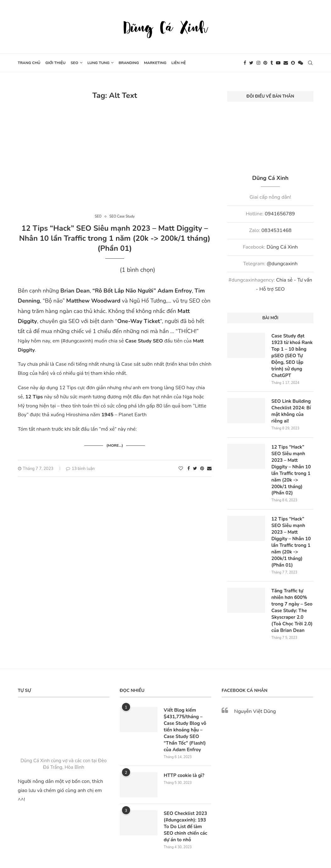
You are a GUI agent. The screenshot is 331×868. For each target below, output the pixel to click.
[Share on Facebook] (189, 466)
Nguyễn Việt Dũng (255, 684)
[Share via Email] (209, 466)
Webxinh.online (183, 845)
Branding (129, 63)
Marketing (155, 63)
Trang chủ (29, 63)
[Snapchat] (293, 63)
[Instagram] (258, 63)
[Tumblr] (272, 63)
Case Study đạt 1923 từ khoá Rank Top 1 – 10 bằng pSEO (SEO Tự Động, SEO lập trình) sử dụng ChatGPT (291, 354)
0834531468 (276, 230)
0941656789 (280, 214)
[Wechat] (301, 63)
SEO (74, 63)
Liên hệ (179, 63)
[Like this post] (181, 466)
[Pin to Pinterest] (202, 466)
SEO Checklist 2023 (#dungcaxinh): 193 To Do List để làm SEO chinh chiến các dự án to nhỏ (187, 796)
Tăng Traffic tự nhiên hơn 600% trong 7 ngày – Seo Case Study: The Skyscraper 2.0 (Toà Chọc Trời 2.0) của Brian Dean (291, 585)
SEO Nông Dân (215, 845)
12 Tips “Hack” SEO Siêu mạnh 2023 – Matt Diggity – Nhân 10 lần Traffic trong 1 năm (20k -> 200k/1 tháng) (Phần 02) (292, 461)
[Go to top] (165, 859)
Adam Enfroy (175, 291)
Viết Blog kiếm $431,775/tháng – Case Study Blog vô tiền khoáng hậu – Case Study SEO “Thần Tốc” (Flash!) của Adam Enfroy (188, 701)
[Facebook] (245, 63)
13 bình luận (80, 466)
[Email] (286, 63)
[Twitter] (251, 63)
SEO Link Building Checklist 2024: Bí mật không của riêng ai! (292, 407)
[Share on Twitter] (195, 466)
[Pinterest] (265, 63)
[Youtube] (278, 63)
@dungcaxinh (282, 264)
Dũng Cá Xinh (282, 247)
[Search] (310, 63)
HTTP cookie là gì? (183, 745)
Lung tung (98, 63)
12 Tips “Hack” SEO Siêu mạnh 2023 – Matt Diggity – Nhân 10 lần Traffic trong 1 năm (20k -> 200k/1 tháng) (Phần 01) (115, 238)
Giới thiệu (55, 63)
